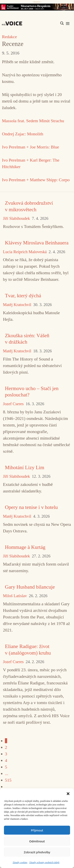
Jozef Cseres (13, 404)
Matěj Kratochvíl (17, 305)
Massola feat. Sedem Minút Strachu (33, 121)
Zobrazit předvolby (37, 852)
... (7, 774)
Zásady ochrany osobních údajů (44, 862)
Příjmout (37, 830)
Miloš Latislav (15, 596)
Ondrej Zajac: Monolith (23, 134)
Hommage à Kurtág (25, 547)
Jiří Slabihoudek (16, 218)
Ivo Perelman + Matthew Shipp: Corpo (36, 180)
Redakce (9, 37)
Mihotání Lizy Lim (25, 467)
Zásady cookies (20, 862)
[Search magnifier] (62, 23)
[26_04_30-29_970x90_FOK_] (37, 7)
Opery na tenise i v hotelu (31, 507)
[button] (68, 793)
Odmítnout (37, 841)
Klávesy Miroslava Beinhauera (37, 243)
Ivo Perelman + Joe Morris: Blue (30, 147)
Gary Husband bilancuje (30, 587)
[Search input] (43, 23)
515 (8, 780)
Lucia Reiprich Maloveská (25, 252)
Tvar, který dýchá (23, 296)
